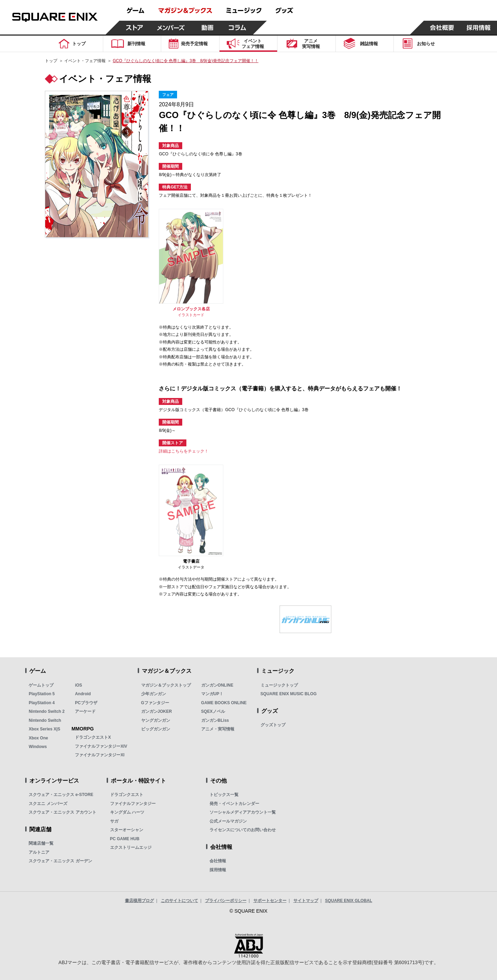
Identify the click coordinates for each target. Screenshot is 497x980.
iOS (79, 685)
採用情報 (218, 870)
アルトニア (39, 852)
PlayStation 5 (42, 694)
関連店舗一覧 (41, 843)
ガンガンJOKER (157, 711)
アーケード (85, 711)
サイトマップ (306, 901)
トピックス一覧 (224, 795)
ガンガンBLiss (215, 720)
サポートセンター (270, 901)
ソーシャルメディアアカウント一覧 (243, 812)
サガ (114, 821)
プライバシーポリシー (226, 901)
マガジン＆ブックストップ (166, 685)
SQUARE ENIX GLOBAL (349, 901)
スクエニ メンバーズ (48, 804)
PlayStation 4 (42, 703)
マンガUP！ (212, 694)
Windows (38, 747)
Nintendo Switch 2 (47, 711)
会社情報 (218, 861)
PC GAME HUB (125, 839)
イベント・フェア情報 (85, 61)
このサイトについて (179, 901)
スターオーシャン (127, 830)
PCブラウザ (86, 703)
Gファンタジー (155, 703)
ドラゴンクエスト (127, 795)
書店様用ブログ (139, 901)
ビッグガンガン (156, 729)
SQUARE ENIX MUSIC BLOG (289, 694)
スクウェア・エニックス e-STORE (61, 795)
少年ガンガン (154, 694)
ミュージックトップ (279, 685)
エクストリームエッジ (131, 847)
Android (83, 694)
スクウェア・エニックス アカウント (62, 812)
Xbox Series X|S (44, 729)
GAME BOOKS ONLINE (224, 703)
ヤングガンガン (156, 720)
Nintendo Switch (45, 720)
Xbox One (38, 738)
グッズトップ (273, 725)
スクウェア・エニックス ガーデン (60, 861)
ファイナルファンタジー (133, 804)
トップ (51, 61)
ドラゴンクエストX (93, 737)
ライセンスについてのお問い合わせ (243, 830)
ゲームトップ (41, 685)
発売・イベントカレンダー (234, 804)
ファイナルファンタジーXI (100, 755)
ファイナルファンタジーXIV (101, 746)
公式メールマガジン (228, 821)
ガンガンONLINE (217, 685)
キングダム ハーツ (127, 812)
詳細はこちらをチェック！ (184, 451)
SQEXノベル (213, 711)
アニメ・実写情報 (218, 729)
